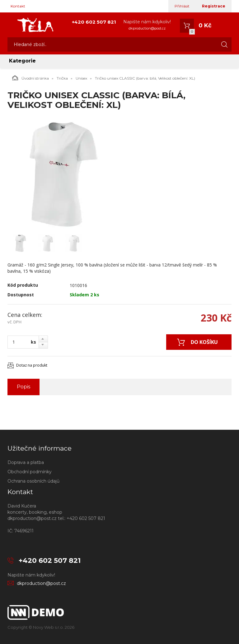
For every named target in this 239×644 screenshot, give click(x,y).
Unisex (81, 78)
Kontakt (18, 6)
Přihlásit (182, 6)
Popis (23, 387)
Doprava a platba (26, 462)
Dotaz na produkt (32, 365)
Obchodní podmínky (30, 472)
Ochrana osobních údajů (33, 481)
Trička (62, 78)
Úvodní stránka (30, 78)
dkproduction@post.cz (147, 28)
